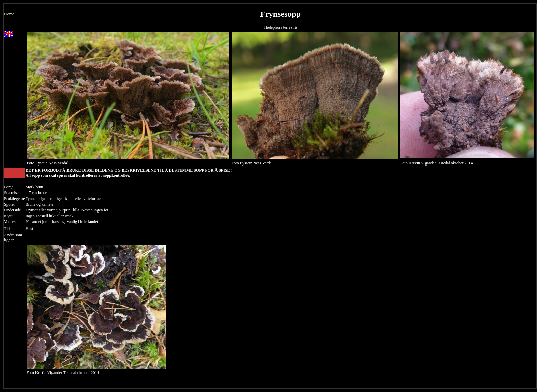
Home (9, 14)
